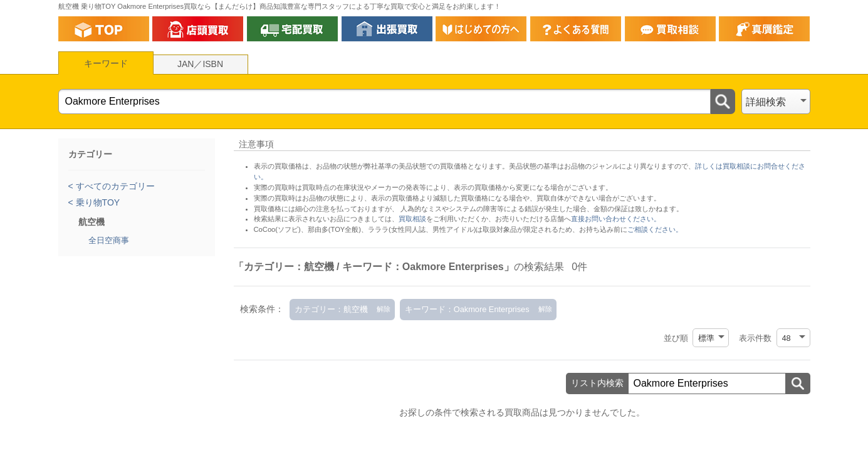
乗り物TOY (97, 202)
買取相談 (412, 219)
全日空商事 (109, 240)
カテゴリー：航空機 (331, 309)
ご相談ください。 (655, 229)
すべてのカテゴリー (114, 186)
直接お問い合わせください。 (616, 219)
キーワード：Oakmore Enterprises (467, 309)
